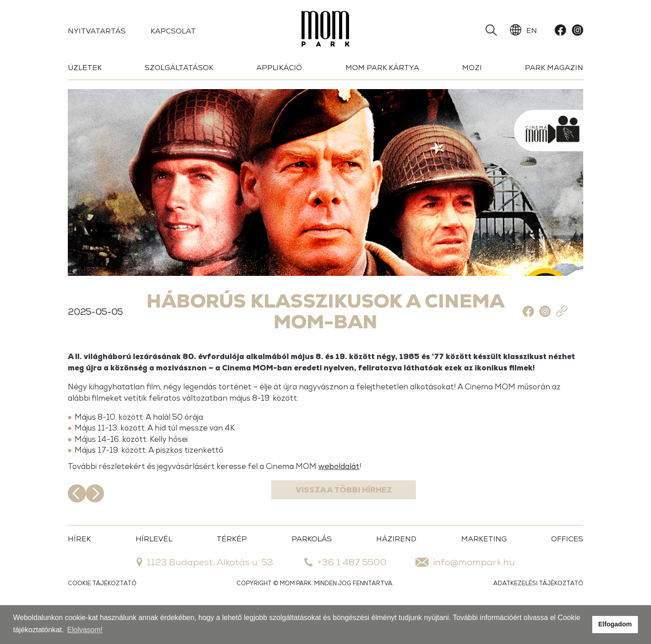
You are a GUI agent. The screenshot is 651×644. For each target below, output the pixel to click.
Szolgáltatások (179, 68)
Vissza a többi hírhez (326, 526)
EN (524, 30)
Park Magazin (554, 68)
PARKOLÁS (312, 571)
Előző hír (77, 526)
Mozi (472, 68)
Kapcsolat (173, 31)
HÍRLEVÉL (154, 571)
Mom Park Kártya (382, 68)
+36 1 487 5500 (345, 594)
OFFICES (567, 571)
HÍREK (79, 571)
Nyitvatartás (97, 31)
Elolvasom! (85, 630)
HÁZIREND (396, 571)
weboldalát (389, 498)
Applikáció (279, 68)
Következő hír (574, 526)
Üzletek (85, 68)
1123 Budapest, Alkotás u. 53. (206, 594)
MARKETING (484, 571)
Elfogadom (615, 624)
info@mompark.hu (465, 594)
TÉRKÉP (232, 571)
